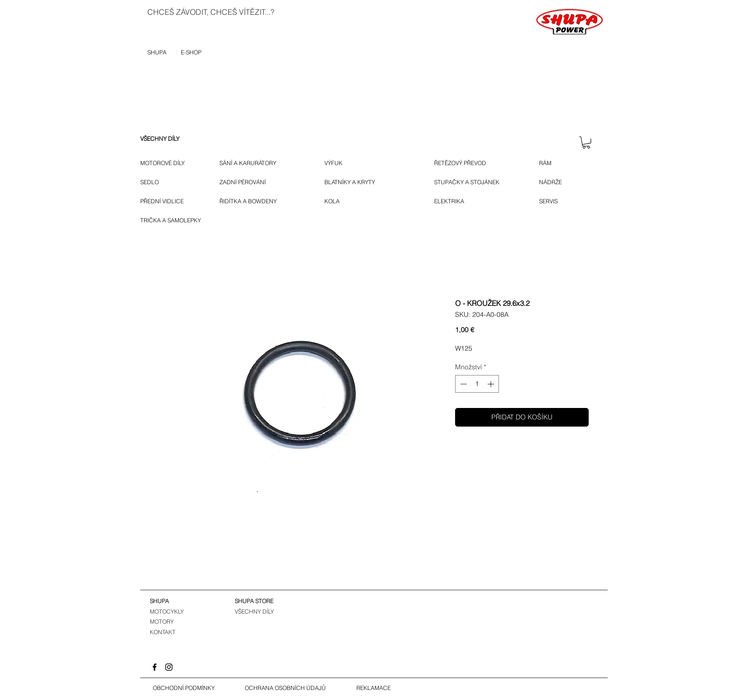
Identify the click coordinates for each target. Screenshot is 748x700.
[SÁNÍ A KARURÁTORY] (256, 163)
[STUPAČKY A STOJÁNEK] (473, 182)
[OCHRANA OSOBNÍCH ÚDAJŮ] (285, 688)
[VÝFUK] (339, 163)
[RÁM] (553, 163)
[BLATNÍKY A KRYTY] (366, 182)
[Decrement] (462, 384)
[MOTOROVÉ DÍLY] (167, 163)
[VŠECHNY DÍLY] (167, 139)
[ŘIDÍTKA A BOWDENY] (259, 201)
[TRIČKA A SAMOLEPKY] (173, 220)
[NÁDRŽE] (554, 182)
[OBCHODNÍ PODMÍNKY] (184, 688)
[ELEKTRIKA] (450, 201)
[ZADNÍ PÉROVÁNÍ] (251, 182)
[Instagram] (169, 667)
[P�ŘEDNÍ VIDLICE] (166, 201)
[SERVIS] (551, 201)
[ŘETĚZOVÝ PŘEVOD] (473, 163)
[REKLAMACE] (374, 688)
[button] (586, 142)
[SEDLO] (151, 182)
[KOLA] (338, 201)
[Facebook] (155, 667)
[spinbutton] (477, 384)
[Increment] (492, 384)
